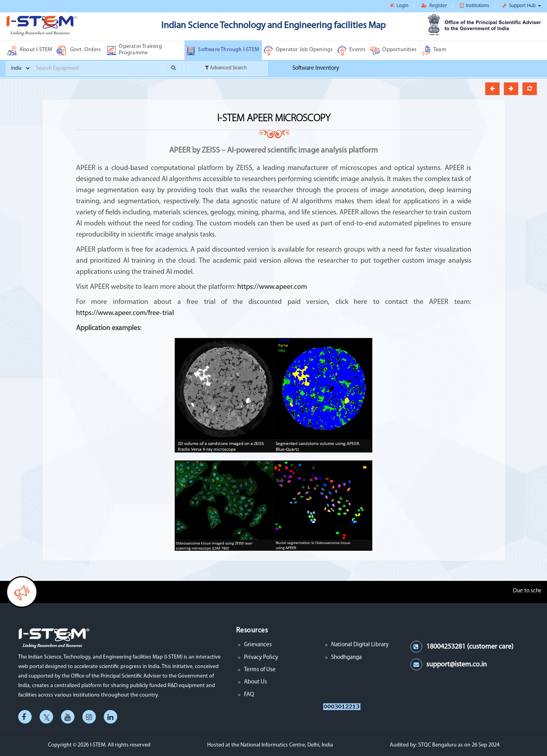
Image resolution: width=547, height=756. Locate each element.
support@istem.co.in (456, 665)
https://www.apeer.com (271, 287)
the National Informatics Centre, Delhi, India (282, 745)
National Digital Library (360, 645)
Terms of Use (260, 670)
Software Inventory (316, 68)
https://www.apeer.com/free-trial (125, 313)
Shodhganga (346, 658)
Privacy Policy (261, 658)
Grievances (258, 645)
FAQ (249, 695)
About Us (255, 682)
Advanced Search (226, 68)
